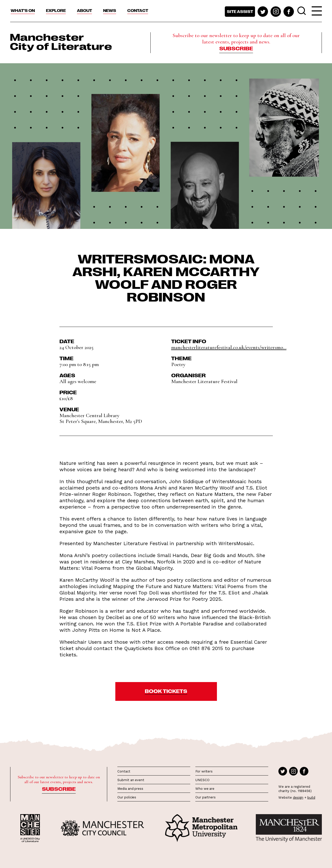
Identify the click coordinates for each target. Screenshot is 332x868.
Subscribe (236, 48)
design (298, 798)
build (311, 798)
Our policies (127, 797)
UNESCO (202, 780)
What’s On (23, 10)
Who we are (205, 789)
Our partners (205, 797)
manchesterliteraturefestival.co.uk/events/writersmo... (229, 347)
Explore (56, 10)
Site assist (240, 11)
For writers (204, 771)
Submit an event (131, 780)
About (84, 10)
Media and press (130, 789)
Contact (138, 10)
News (110, 10)
